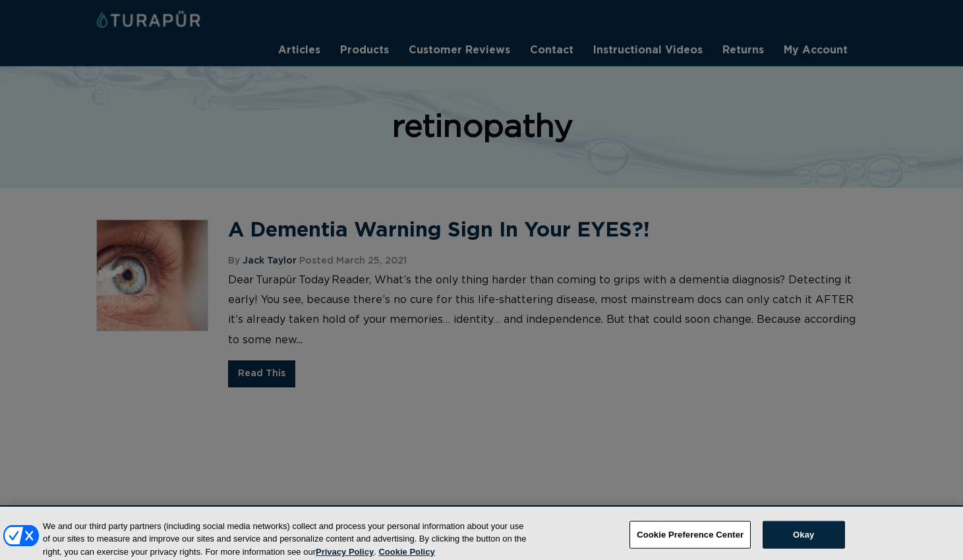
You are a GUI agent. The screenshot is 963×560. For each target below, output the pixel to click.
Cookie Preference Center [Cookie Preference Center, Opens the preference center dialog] (690, 539)
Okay (803, 539)
